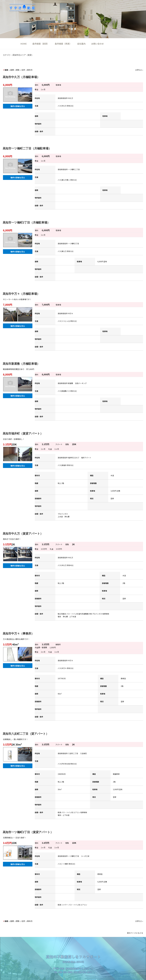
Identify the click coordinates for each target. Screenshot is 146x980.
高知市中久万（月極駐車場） (21, 77)
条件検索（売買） (63, 44)
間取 (17, 70)
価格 (6, 70)
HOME (24, 44)
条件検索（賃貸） (41, 44)
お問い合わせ (98, 44)
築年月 (29, 70)
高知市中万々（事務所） (18, 633)
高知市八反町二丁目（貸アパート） (26, 734)
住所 (22, 70)
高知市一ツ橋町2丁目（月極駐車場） (26, 222)
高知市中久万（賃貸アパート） (23, 534)
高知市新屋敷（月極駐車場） (21, 364)
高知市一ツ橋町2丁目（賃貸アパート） (28, 832)
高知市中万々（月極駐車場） (21, 294)
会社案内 (81, 44)
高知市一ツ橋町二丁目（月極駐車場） (27, 148)
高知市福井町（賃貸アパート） (23, 433)
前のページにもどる (135, 933)
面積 (11, 70)
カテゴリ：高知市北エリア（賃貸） (18, 55)
